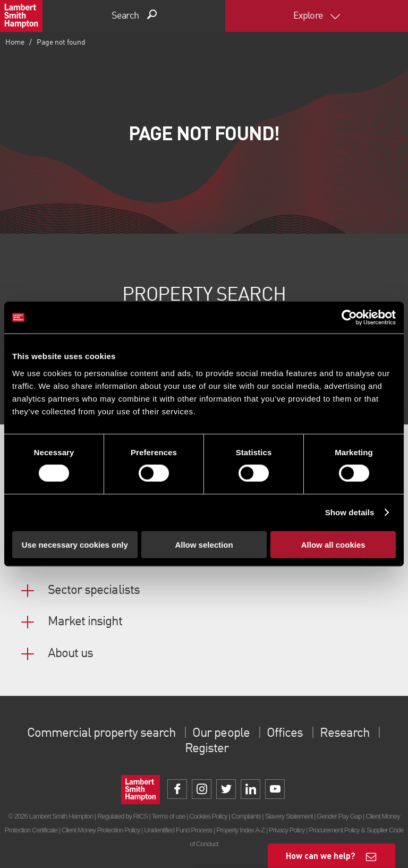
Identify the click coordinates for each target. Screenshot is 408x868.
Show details (350, 512)
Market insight (85, 622)
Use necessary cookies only (75, 544)
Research (344, 734)
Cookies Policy (208, 816)
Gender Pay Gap (339, 816)
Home (15, 42)
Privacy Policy (287, 830)
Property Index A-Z (240, 830)
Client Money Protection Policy (101, 830)
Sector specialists (94, 591)
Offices (285, 734)
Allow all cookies (333, 544)
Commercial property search (101, 734)
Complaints (246, 816)
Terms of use (168, 816)
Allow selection (204, 544)
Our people (221, 734)
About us (70, 654)
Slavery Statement (289, 816)
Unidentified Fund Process (178, 830)
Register (207, 749)
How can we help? (321, 856)
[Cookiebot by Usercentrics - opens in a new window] (349, 318)
